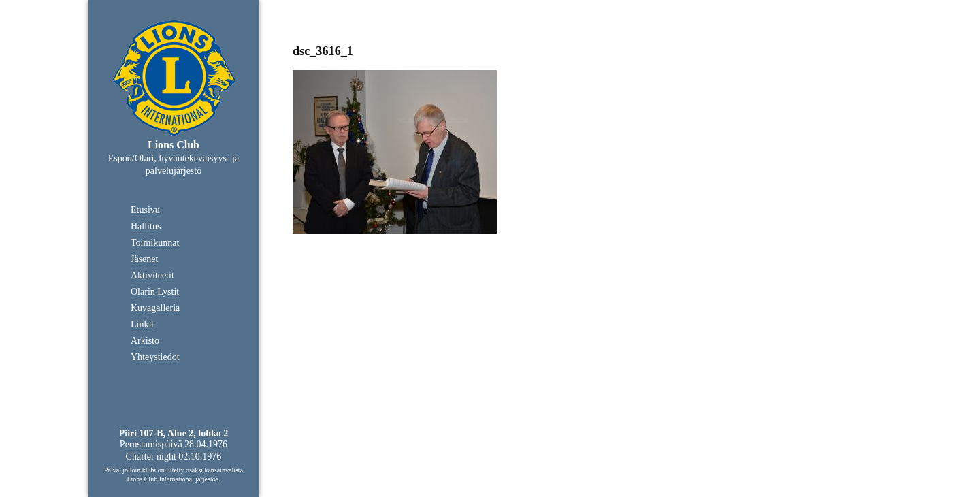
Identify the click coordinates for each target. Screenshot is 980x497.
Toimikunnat (155, 243)
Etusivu (145, 210)
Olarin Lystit (155, 292)
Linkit (142, 324)
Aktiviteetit (152, 275)
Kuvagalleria (155, 308)
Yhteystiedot (155, 357)
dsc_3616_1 (323, 51)
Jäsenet (144, 259)
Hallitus (146, 226)
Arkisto (145, 341)
